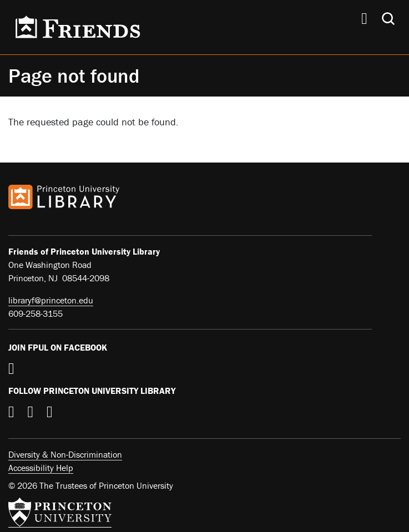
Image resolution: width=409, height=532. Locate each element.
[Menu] (364, 20)
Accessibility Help (41, 468)
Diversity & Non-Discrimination (65, 454)
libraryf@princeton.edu (51, 300)
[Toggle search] (388, 19)
